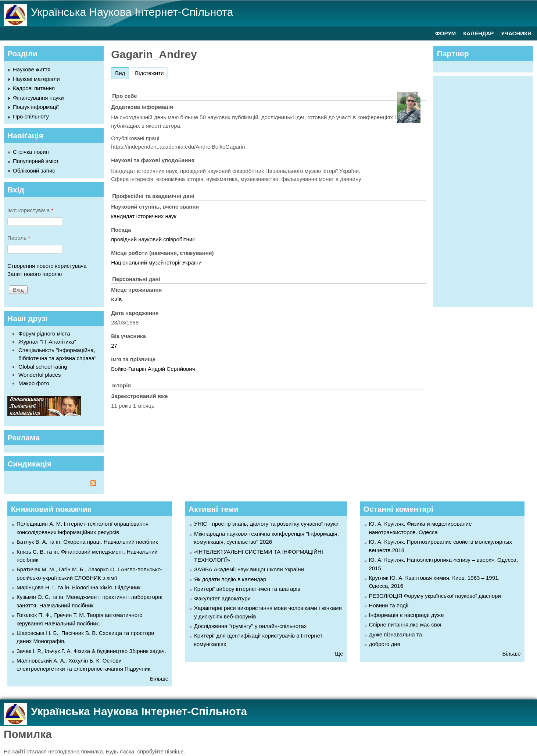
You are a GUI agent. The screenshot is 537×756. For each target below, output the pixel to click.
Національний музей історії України (156, 262)
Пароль (19, 238)
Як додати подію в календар (230, 579)
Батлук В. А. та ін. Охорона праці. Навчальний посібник (87, 542)
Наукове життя (32, 69)
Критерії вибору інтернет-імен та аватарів (247, 589)
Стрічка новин (31, 152)
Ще (339, 654)
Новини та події (389, 605)
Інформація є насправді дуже (407, 615)
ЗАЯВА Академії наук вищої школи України (249, 569)
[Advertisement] (487, 190)
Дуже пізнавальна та (395, 634)
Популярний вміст (36, 161)
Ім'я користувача (30, 210)
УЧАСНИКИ (516, 33)
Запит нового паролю (35, 274)
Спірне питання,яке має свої (405, 624)
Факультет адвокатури (222, 598)
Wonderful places (40, 375)
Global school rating (43, 367)
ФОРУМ (445, 33)
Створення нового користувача (47, 266)
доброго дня (385, 644)
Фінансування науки (38, 98)
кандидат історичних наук (144, 216)
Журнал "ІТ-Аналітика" (47, 342)
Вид (122, 72)
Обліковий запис (34, 171)
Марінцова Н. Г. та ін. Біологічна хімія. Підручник (78, 587)
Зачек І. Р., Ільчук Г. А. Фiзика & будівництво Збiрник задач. (91, 651)
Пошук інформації (36, 107)
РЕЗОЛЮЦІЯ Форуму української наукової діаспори (435, 596)
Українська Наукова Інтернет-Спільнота (132, 12)
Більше (159, 679)
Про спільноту (31, 116)
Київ (116, 299)
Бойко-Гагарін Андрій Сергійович (153, 369)
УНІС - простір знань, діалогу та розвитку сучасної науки (266, 524)
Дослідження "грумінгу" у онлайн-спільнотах (250, 626)
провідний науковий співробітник (153, 239)
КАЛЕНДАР (478, 33)
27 (114, 346)
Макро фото (34, 383)
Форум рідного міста (44, 333)
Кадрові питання (34, 88)
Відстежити (149, 73)
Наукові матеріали (36, 79)
